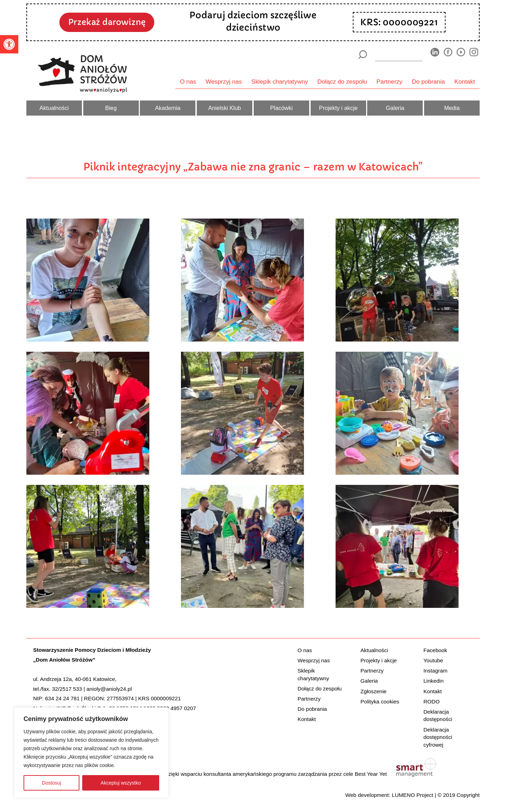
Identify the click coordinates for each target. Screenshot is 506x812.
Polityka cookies (380, 701)
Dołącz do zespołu (342, 82)
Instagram (435, 671)
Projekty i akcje (338, 108)
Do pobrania (428, 82)
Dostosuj (51, 783)
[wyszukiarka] (399, 54)
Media (452, 108)
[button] (9, 44)
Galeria (395, 108)
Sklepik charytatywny (280, 82)
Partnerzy (389, 82)
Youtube (433, 660)
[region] (91, 753)
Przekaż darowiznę (107, 22)
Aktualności (54, 108)
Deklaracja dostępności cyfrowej (438, 737)
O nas (188, 82)
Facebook (435, 650)
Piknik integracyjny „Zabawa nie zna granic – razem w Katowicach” (253, 167)
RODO (432, 701)
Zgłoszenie (374, 691)
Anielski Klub (224, 108)
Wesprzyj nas (224, 82)
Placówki (281, 108)
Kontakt (465, 82)
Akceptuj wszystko (121, 783)
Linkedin (433, 681)
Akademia (168, 108)
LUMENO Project (413, 795)
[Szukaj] (362, 55)
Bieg (111, 108)
